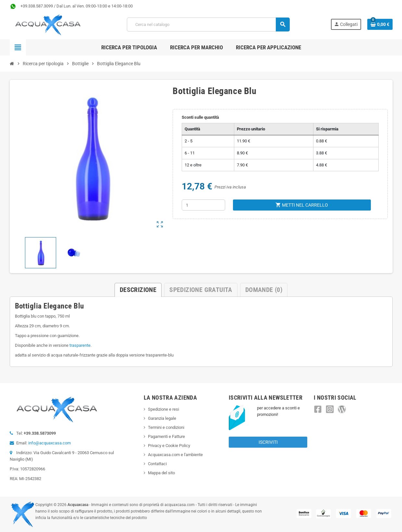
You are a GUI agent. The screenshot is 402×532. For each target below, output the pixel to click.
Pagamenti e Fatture (166, 436)
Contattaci (157, 464)
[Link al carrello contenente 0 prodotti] (380, 24)
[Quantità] (203, 205)
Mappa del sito (161, 473)
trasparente (80, 345)
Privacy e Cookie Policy (169, 446)
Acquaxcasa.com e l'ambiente (175, 455)
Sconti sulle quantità (200, 117)
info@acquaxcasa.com (49, 443)
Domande (264, 290)
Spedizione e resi (164, 409)
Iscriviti (268, 442)
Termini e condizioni (166, 427)
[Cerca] (208, 24)
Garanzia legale (162, 418)
